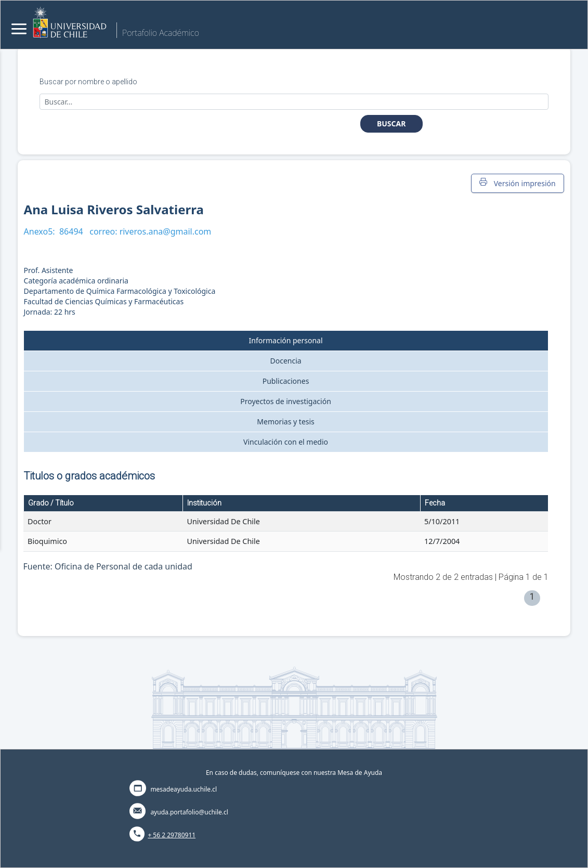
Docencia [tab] (285, 361)
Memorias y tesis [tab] (286, 422)
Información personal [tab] (286, 340)
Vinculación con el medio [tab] (286, 442)
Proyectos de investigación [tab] (286, 401)
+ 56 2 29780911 (172, 835)
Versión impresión (517, 183)
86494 (71, 231)
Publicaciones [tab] (286, 381)
